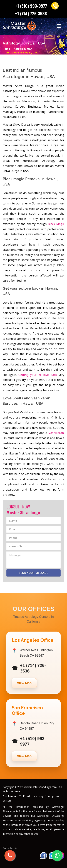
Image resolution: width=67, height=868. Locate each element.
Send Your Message (34, 573)
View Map (24, 683)
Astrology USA (23, 49)
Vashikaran (56, 433)
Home (6, 49)
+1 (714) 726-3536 (31, 13)
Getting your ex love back (38, 375)
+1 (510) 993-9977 (31, 6)
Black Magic (56, 224)
